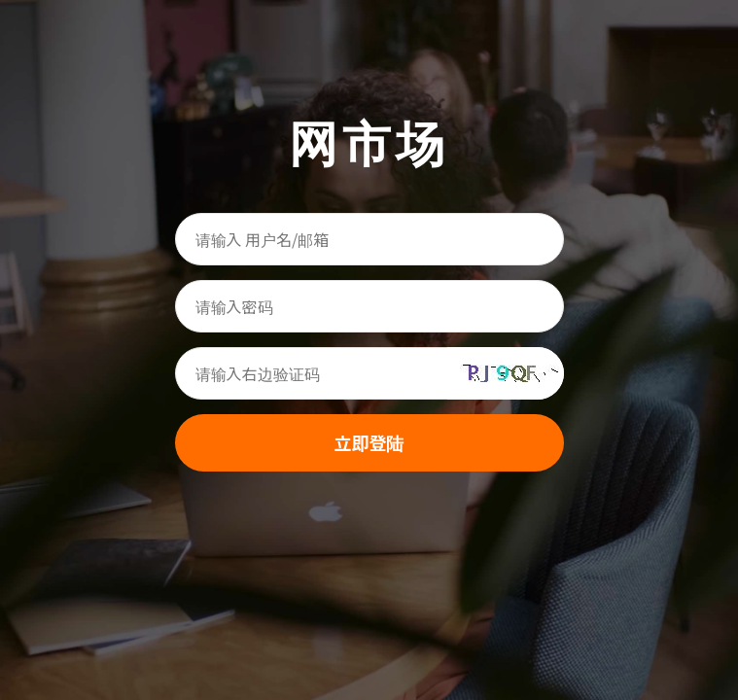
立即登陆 (369, 442)
